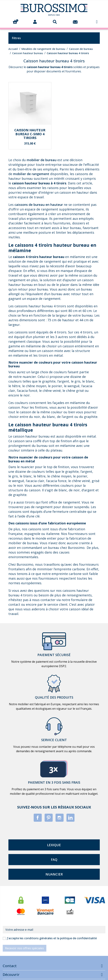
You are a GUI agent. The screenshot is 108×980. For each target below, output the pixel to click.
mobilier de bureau (42, 160)
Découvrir (11, 975)
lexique (54, 845)
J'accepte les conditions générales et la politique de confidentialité (52, 938)
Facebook (38, 818)
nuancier (54, 874)
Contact (10, 966)
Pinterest (49, 818)
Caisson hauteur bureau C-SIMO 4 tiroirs (30, 134)
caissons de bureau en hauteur (39, 205)
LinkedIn (70, 818)
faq (54, 860)
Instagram (60, 818)
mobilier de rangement (31, 174)
